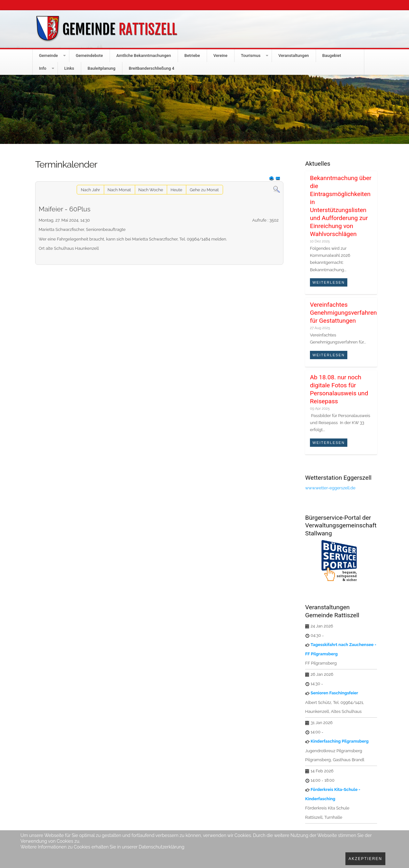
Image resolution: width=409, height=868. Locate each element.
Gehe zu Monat (204, 190)
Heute (177, 190)
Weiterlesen (329, 282)
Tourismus (251, 55)
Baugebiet (332, 55)
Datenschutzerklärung (162, 847)
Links (69, 68)
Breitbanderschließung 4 (151, 68)
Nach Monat (119, 190)
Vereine (220, 55)
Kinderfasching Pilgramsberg (340, 741)
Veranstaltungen (293, 55)
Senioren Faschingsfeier (334, 693)
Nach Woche (151, 190)
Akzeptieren (365, 859)
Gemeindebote (89, 55)
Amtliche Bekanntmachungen (144, 55)
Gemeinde (48, 55)
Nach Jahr (90, 190)
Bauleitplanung (101, 68)
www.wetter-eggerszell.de (330, 488)
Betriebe (192, 55)
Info (43, 68)
